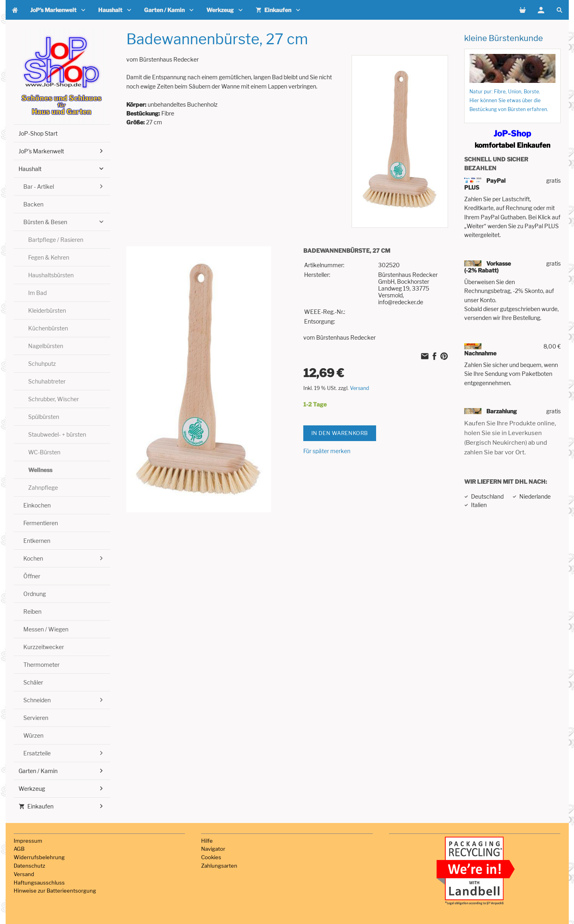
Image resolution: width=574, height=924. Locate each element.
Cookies (211, 857)
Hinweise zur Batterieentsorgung (55, 891)
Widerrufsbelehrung (39, 857)
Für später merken (327, 451)
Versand (360, 388)
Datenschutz (29, 866)
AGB (19, 849)
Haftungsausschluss (39, 883)
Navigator (213, 849)
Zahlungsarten (219, 866)
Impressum (28, 841)
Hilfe (207, 841)
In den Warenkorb (340, 433)
